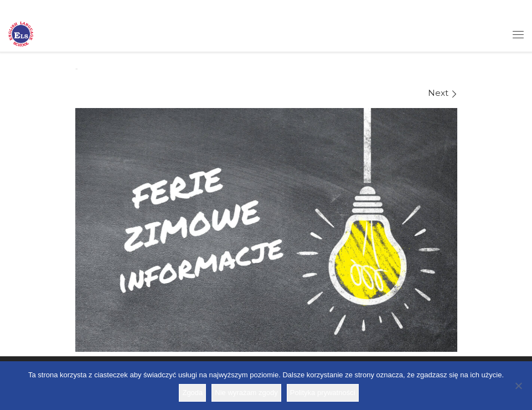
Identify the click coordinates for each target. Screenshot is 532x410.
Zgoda (192, 393)
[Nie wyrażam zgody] (518, 386)
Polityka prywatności (323, 393)
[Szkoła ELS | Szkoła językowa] (21, 33)
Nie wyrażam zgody (246, 393)
